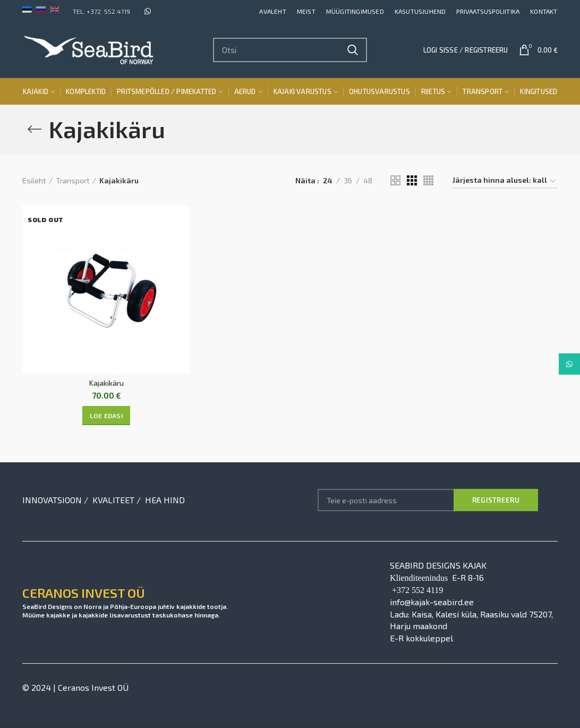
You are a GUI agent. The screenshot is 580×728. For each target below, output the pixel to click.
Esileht (34, 180)
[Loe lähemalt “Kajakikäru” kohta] (106, 416)
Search (353, 50)
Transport (73, 180)
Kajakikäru (106, 383)
